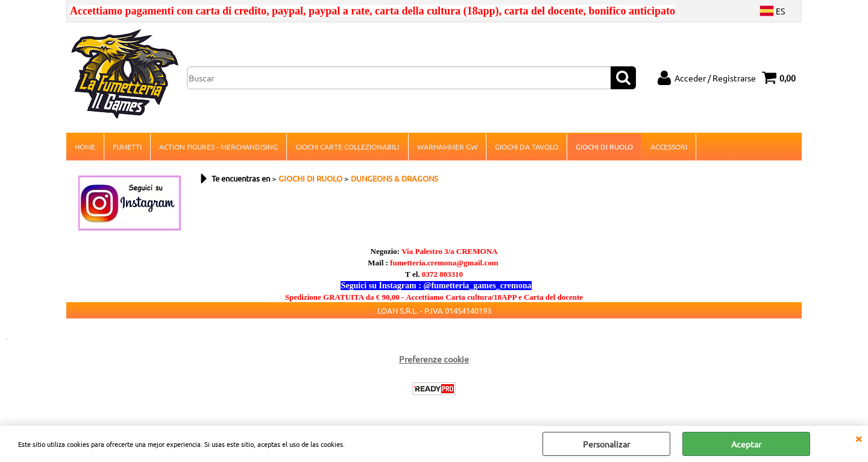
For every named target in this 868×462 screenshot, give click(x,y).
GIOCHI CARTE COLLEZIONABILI (347, 147)
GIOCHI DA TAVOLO (526, 147)
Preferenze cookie (434, 360)
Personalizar (606, 444)
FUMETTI (127, 147)
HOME (85, 147)
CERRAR (858, 438)
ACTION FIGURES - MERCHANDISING (219, 147)
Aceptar (746, 444)
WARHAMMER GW (447, 147)
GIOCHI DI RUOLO (604, 147)
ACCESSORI (668, 147)
